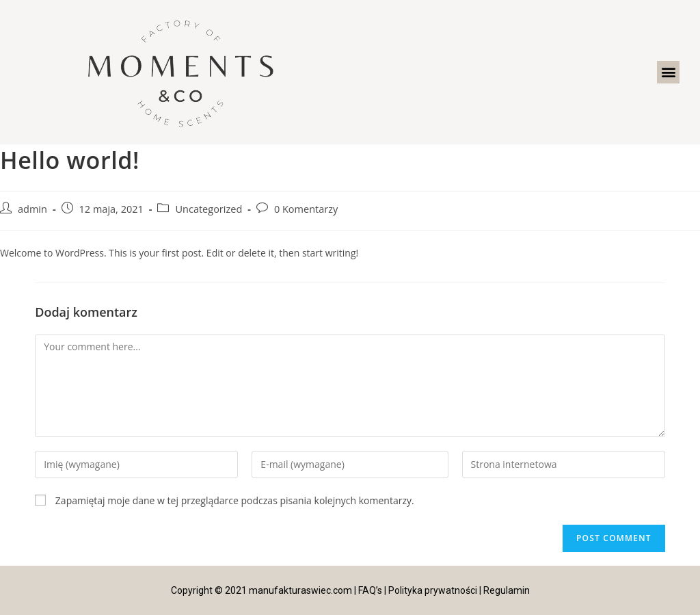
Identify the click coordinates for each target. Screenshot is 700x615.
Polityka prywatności (433, 590)
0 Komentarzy (306, 209)
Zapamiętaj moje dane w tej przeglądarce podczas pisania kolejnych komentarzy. (235, 500)
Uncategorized (208, 209)
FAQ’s (370, 590)
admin (32, 209)
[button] (668, 72)
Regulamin (507, 590)
